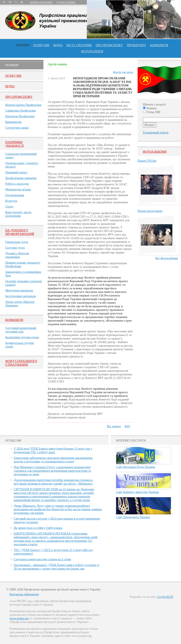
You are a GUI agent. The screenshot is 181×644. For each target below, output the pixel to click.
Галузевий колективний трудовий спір (21, 330)
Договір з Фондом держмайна (17, 255)
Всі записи (114, 426)
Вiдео (10, 86)
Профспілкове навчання (21, 178)
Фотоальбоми (155, 152)
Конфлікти (14, 320)
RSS (127, 426)
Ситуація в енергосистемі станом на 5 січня (42, 559)
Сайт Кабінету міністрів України (137, 492)
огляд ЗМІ (41, 45)
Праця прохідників (150, 211)
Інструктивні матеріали (21, 296)
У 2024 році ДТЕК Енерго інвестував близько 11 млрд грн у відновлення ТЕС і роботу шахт (53, 450)
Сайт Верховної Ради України (135, 467)
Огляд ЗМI (13, 76)
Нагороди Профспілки (20, 116)
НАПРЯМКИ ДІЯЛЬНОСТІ (15, 144)
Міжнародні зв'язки (18, 189)
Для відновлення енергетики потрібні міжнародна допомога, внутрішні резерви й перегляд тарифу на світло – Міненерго (53, 482)
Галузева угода (15, 248)
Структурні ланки (17, 128)
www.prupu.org (19, 618)
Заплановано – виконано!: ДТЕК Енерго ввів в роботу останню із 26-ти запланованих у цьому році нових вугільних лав (56, 567)
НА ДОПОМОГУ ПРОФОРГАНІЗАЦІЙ (20, 232)
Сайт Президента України (133, 517)
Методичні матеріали (19, 290)
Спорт (9, 206)
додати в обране (66, 2)
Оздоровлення (15, 195)
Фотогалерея (92, 51)
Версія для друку (123, 72)
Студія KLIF (165, 597)
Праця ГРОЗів (147, 161)
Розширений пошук (156, 132)
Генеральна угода (17, 242)
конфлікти (159, 45)
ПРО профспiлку (109, 45)
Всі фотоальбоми (167, 258)
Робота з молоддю (17, 184)
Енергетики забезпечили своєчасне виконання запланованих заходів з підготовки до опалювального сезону (53, 460)
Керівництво (13, 122)
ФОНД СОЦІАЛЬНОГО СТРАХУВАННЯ (21, 363)
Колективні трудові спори (22, 337)
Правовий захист (16, 172)
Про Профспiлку (19, 97)
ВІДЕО (58, 45)
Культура (11, 201)
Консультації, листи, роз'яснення (19, 214)
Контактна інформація (24, 594)
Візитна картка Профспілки (23, 105)
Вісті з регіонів (79, 45)
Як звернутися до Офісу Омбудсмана (38, 528)
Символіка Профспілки (21, 110)
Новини (23, 45)
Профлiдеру (137, 45)
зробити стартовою (41, 2)
